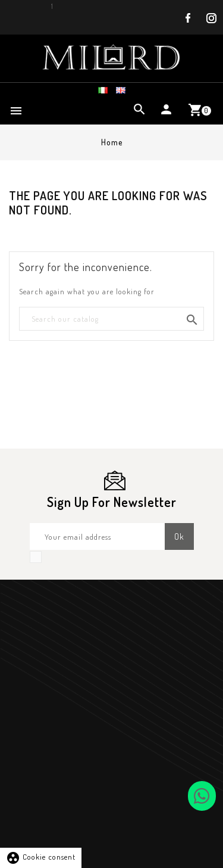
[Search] (111, 319)
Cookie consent (41, 857)
